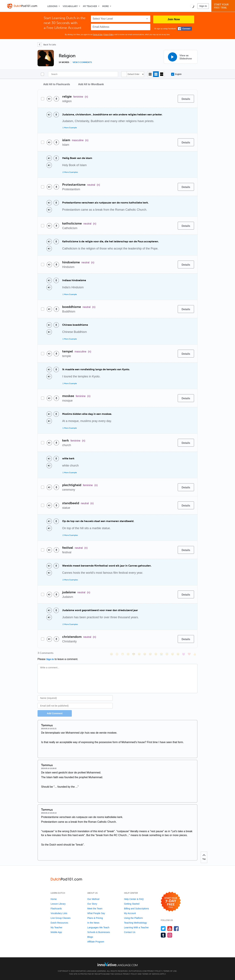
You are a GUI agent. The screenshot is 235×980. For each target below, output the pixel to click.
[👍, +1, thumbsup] (195, 654)
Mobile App (56, 932)
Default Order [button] (133, 74)
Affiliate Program (96, 942)
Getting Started (132, 904)
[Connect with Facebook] (185, 29)
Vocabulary (70, 6)
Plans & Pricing (95, 918)
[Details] (186, 99)
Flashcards (56, 909)
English (176, 74)
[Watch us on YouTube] (170, 929)
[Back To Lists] (47, 45)
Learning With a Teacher (136, 927)
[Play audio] (49, 99)
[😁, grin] (123, 654)
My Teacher (90, 6)
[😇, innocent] (167, 654)
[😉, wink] (156, 654)
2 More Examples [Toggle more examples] (70, 172)
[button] (192, 6)
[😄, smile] (111, 654)
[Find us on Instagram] (170, 935)
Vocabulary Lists (59, 913)
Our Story (92, 904)
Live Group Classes (61, 918)
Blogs (90, 937)
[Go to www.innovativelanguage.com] (117, 964)
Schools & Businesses (99, 932)
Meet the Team (95, 909)
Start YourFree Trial (224, 6)
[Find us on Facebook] (176, 929)
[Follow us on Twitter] (163, 929)
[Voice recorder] (56, 99)
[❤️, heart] (189, 654)
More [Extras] (105, 6)
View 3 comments (82, 62)
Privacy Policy (109, 35)
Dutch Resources (59, 923)
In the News (93, 923)
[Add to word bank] (172, 99)
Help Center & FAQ (134, 899)
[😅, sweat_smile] (150, 654)
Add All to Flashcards (57, 84)
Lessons (52, 6)
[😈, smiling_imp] (184, 654)
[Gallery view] (162, 74)
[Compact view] (150, 74)
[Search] (83, 74)
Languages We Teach (98, 927)
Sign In (203, 6)
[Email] (75, 706)
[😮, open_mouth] (178, 654)
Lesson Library (58, 904)
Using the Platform (133, 918)
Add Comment (55, 713)
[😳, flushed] (117, 654)
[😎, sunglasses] (134, 654)
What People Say (96, 913)
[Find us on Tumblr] (163, 935)
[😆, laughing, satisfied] (145, 654)
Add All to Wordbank (91, 84)
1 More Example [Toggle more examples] (70, 128)
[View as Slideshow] (181, 57)
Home (54, 899)
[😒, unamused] (128, 654)
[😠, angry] (139, 654)
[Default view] (156, 74)
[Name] (75, 698)
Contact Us (130, 932)
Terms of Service (151, 974)
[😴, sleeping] (172, 654)
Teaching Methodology (135, 923)
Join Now (174, 19)
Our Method (93, 899)
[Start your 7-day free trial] (171, 902)
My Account (130, 913)
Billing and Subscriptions (137, 909)
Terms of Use (98, 35)
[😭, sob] (161, 654)
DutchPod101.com (137, 971)
